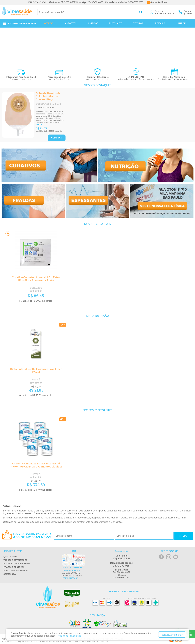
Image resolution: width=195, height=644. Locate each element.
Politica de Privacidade (69, 636)
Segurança (10, 574)
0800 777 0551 (136, 2)
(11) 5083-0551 (68, 2)
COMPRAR (57, 138)
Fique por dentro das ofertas (32, 536)
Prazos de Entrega (14, 567)
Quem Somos (10, 557)
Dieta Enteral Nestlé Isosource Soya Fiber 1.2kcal (34, 371)
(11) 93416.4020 (96, 2)
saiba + (39, 124)
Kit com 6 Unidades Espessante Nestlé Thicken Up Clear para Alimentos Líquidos (34, 465)
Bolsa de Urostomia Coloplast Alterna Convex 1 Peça (48, 96)
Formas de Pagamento (16, 571)
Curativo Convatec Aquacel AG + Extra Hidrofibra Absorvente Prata (34, 279)
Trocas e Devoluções (15, 560)
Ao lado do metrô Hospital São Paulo (74, 573)
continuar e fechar (172, 635)
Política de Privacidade (17, 564)
